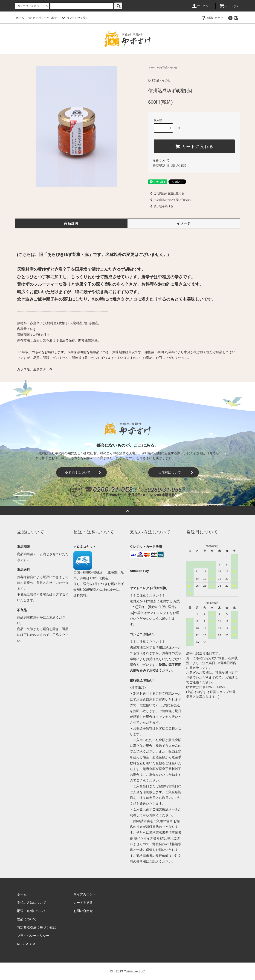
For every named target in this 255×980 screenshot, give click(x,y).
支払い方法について (32, 903)
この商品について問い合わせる (170, 200)
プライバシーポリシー (33, 936)
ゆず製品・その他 (168, 67)
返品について (161, 160)
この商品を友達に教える (166, 193)
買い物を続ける (161, 206)
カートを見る (83, 903)
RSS (20, 944)
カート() (229, 6)
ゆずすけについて (83, 472)
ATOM (31, 944)
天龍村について (176, 472)
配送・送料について (32, 911)
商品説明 (71, 223)
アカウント (202, 6)
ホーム (20, 18)
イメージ (184, 223)
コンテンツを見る (75, 18)
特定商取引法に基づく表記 (169, 165)
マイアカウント (85, 894)
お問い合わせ (212, 18)
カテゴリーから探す (42, 18)
